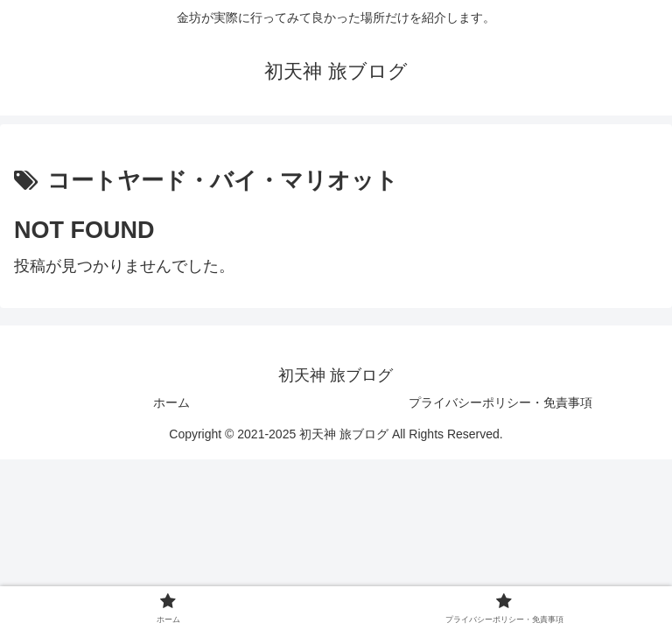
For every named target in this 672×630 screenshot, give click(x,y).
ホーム (171, 402)
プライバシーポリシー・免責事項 (500, 402)
